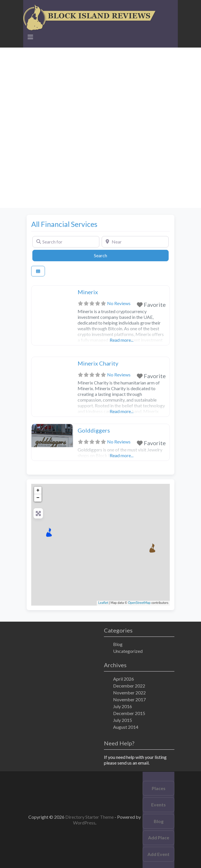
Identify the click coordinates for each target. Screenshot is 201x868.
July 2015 (123, 720)
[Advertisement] (100, 88)
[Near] (135, 242)
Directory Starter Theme (90, 817)
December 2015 (129, 713)
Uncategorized (128, 651)
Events (158, 805)
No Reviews (119, 303)
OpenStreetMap (139, 603)
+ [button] (38, 490)
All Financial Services (64, 224)
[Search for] (66, 242)
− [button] (38, 498)
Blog (118, 644)
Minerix (88, 292)
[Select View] (38, 271)
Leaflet (103, 603)
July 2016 (123, 706)
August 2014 (126, 727)
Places (159, 788)
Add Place (159, 837)
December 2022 (129, 686)
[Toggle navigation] (30, 37)
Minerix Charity (98, 363)
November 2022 (129, 693)
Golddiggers (94, 430)
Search (107, 255)
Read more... (122, 340)
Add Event (158, 854)
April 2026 (124, 679)
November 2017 (129, 699)
